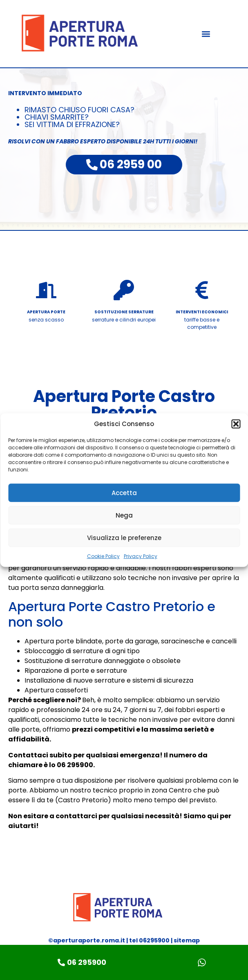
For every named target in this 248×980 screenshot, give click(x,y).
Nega (124, 515)
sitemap (187, 940)
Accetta (124, 492)
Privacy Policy (141, 556)
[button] (236, 424)
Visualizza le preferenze (124, 537)
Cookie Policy (103, 556)
